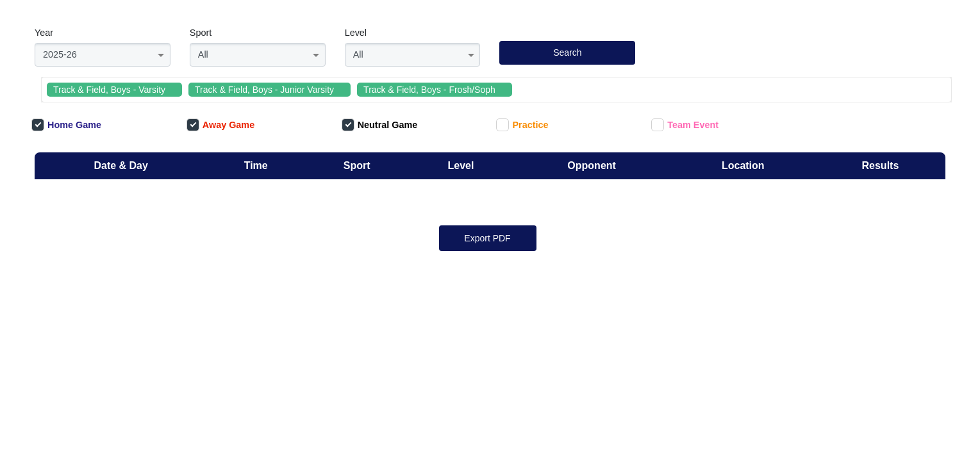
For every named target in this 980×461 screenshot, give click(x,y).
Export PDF (487, 238)
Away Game (220, 125)
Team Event (685, 125)
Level (356, 33)
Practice (522, 125)
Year (44, 33)
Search (567, 53)
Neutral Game (380, 125)
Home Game (66, 125)
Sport (201, 33)
